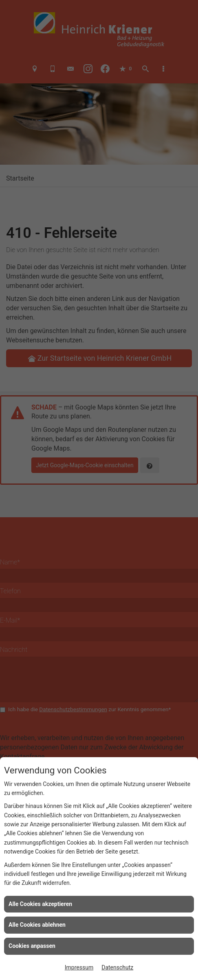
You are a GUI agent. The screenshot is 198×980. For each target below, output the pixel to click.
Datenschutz (117, 967)
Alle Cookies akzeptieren (40, 904)
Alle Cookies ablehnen (37, 925)
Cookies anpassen (32, 946)
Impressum (79, 967)
